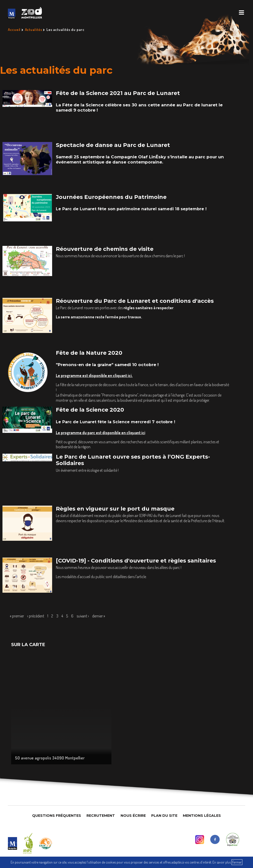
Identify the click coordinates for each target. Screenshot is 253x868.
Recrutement (101, 816)
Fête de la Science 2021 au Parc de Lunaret (118, 93)
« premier (17, 616)
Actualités (34, 30)
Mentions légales (202, 816)
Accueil (14, 30)
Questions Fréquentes (57, 816)
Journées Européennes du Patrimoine (111, 197)
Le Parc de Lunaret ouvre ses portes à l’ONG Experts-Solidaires (133, 460)
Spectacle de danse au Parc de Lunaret (113, 145)
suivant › (83, 616)
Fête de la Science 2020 (90, 410)
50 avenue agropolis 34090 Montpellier (50, 758)
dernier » (99, 616)
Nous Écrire (133, 816)
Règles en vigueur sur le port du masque (115, 509)
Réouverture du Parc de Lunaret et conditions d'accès (135, 301)
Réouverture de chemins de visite (105, 249)
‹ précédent (36, 616)
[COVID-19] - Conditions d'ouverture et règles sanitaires (136, 561)
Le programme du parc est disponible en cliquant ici (101, 433)
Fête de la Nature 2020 (89, 353)
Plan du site (164, 816)
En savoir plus (222, 862)
